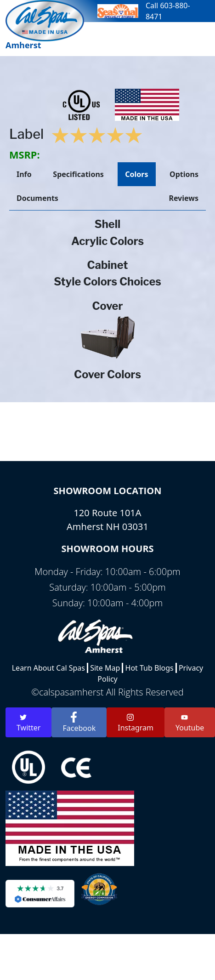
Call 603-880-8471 (168, 11)
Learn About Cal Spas (48, 668)
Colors (136, 174)
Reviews (184, 198)
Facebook (79, 722)
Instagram (136, 723)
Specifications (78, 174)
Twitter (28, 723)
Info (24, 174)
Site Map (105, 668)
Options (184, 174)
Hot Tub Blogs (150, 668)
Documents (37, 198)
